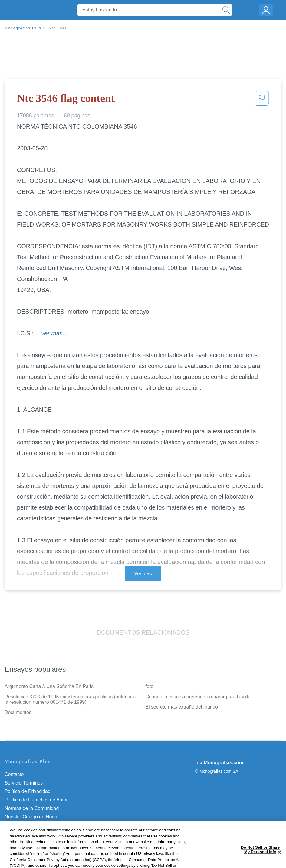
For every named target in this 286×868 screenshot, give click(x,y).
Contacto (14, 774)
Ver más (143, 574)
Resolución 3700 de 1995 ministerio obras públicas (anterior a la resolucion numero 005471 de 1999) (70, 699)
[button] (262, 100)
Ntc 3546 (58, 28)
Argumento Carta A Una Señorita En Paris (49, 686)
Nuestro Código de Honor (32, 817)
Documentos (18, 712)
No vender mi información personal (42, 825)
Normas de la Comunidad (32, 808)
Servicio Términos (24, 783)
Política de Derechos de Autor (36, 800)
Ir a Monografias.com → (222, 763)
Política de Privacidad (28, 791)
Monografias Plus (23, 28)
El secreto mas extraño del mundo (182, 707)
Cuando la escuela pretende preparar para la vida (198, 697)
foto (150, 686)
